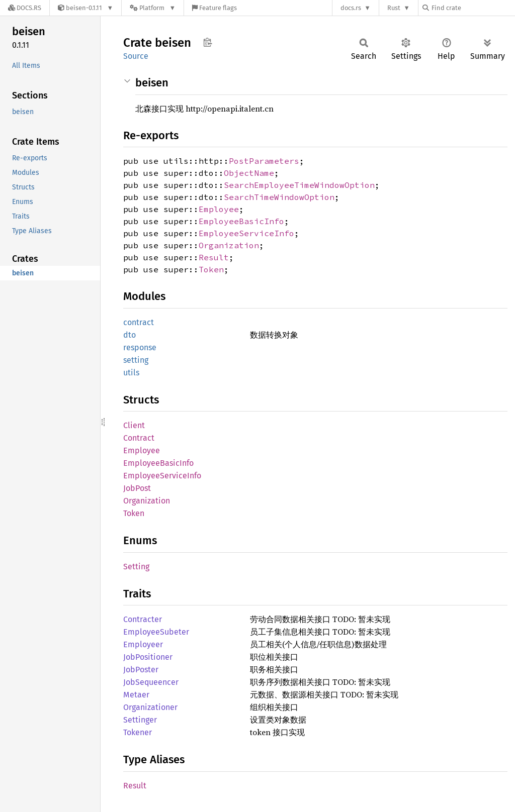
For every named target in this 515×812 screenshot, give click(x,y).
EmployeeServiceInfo (246, 233)
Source (136, 56)
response (140, 347)
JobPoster (141, 670)
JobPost (137, 488)
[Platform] (153, 8)
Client (134, 425)
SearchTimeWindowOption (279, 197)
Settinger (140, 720)
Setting (136, 567)
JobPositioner (148, 657)
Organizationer (150, 707)
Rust (394, 8)
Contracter (143, 619)
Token (211, 269)
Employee (219, 209)
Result (214, 257)
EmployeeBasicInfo (241, 221)
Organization (229, 245)
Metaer (136, 695)
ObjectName (249, 173)
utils (131, 373)
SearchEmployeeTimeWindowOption (299, 185)
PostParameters (264, 161)
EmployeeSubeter (156, 632)
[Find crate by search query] (473, 8)
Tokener (138, 732)
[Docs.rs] (25, 8)
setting (136, 360)
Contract (139, 438)
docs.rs (351, 8)
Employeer (143, 644)
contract (139, 322)
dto (130, 335)
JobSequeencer (151, 682)
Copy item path (207, 42)
